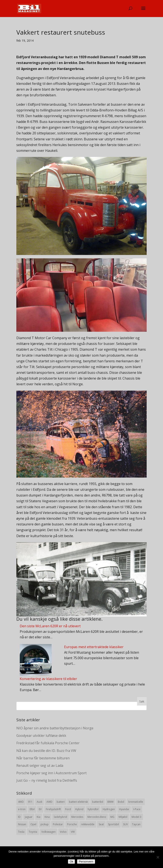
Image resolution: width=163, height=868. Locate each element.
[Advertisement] (81, 731)
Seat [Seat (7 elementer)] (101, 824)
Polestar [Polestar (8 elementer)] (58, 824)
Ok (71, 862)
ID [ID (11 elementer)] (19, 817)
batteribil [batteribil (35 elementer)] (98, 802)
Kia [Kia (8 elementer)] (39, 817)
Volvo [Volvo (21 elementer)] (63, 832)
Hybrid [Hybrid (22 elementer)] (79, 809)
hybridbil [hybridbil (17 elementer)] (93, 809)
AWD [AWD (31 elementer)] (49, 802)
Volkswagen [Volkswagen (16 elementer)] (48, 832)
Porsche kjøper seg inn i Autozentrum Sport (51, 773)
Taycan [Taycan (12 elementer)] (136, 824)
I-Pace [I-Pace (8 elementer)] (137, 809)
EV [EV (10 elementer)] (40, 809)
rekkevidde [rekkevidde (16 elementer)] (88, 824)
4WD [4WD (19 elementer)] (21, 802)
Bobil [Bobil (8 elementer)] (121, 802)
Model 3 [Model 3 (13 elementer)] (136, 817)
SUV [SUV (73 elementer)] (125, 824)
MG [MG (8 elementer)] (112, 817)
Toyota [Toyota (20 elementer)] (33, 832)
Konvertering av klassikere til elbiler (48, 679)
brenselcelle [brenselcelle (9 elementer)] (136, 802)
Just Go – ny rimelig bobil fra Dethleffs (47, 780)
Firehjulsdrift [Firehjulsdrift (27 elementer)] (53, 809)
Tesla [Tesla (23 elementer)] (21, 832)
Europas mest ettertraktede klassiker (94, 647)
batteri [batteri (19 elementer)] (61, 802)
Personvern (86, 862)
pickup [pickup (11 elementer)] (45, 824)
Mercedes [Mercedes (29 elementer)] (77, 817)
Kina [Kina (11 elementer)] (47, 817)
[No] (158, 857)
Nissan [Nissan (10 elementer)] (22, 824)
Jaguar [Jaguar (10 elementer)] (29, 817)
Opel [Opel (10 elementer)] (33, 824)
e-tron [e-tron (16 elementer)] (22, 809)
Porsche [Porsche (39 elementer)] (72, 824)
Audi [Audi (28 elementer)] (39, 802)
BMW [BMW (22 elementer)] (110, 802)
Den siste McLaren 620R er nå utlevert (50, 626)
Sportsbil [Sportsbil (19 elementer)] (113, 824)
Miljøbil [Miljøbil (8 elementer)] (123, 817)
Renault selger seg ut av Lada (40, 766)
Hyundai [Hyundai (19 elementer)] (124, 809)
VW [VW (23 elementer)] (73, 832)
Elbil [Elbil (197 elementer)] (32, 809)
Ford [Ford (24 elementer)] (68, 809)
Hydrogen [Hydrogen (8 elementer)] (109, 809)
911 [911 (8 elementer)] (30, 802)
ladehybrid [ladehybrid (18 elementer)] (60, 817)
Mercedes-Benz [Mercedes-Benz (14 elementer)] (97, 817)
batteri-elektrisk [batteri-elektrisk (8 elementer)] (78, 802)
